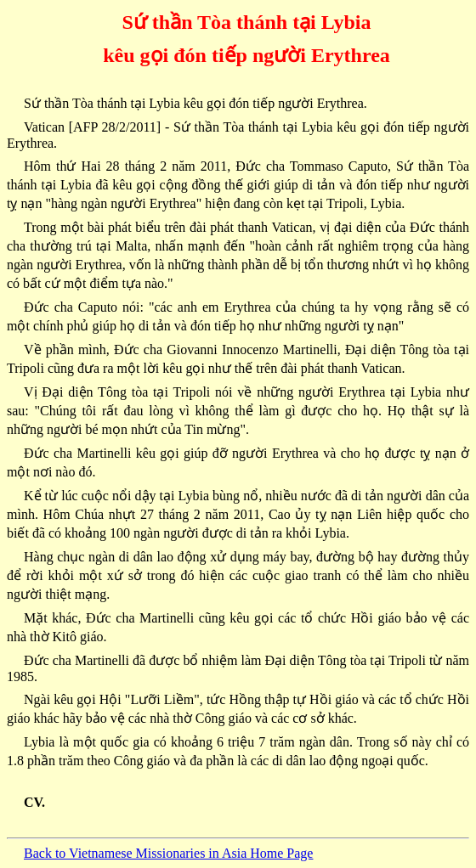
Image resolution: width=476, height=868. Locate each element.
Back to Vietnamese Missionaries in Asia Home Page (168, 853)
